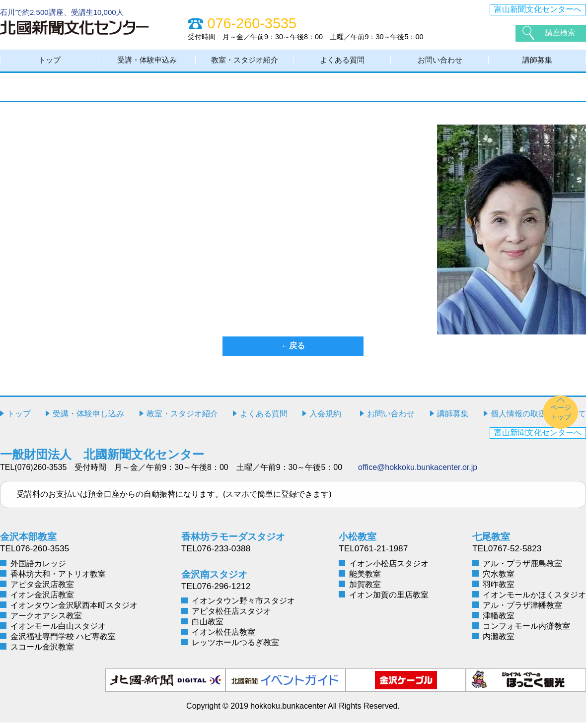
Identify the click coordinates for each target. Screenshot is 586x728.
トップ (50, 63)
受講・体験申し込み (88, 420)
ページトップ (561, 418)
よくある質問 (342, 63)
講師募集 (537, 63)
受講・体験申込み (147, 63)
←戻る (293, 352)
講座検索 (561, 33)
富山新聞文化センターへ (538, 9)
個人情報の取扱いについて (538, 420)
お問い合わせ (440, 63)
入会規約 (325, 420)
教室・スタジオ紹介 (245, 63)
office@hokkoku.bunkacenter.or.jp (418, 473)
